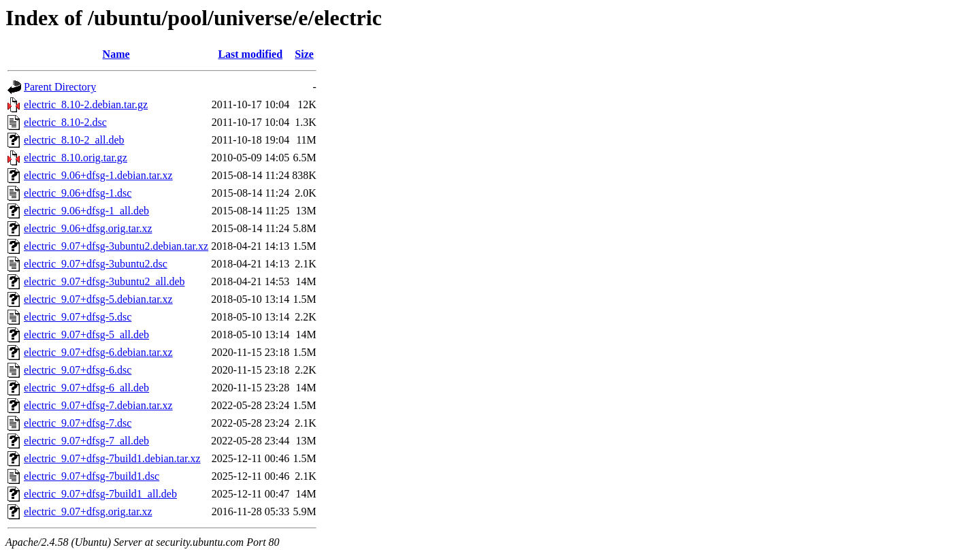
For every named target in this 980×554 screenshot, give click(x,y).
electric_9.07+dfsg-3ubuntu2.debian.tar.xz (116, 246)
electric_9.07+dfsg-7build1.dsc (92, 476)
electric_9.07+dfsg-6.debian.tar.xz (98, 352)
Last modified (250, 54)
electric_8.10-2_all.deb (74, 140)
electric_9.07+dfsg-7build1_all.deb (100, 494)
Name (116, 54)
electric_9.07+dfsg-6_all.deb (86, 388)
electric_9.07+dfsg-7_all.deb (86, 441)
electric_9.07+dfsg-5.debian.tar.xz (98, 299)
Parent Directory (60, 87)
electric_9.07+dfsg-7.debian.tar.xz (98, 405)
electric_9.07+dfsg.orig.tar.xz (88, 511)
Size (304, 54)
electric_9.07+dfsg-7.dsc (78, 423)
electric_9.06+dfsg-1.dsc (78, 193)
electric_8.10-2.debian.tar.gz (86, 104)
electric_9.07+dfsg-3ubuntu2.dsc (96, 264)
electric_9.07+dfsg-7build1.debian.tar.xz (112, 458)
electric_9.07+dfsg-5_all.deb (86, 335)
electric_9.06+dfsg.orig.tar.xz (88, 228)
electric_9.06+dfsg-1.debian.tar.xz (98, 175)
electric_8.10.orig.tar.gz (76, 158)
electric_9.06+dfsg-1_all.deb (86, 211)
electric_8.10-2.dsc (65, 122)
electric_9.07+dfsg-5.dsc (78, 317)
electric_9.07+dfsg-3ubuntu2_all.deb (104, 281)
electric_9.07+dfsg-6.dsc (78, 370)
